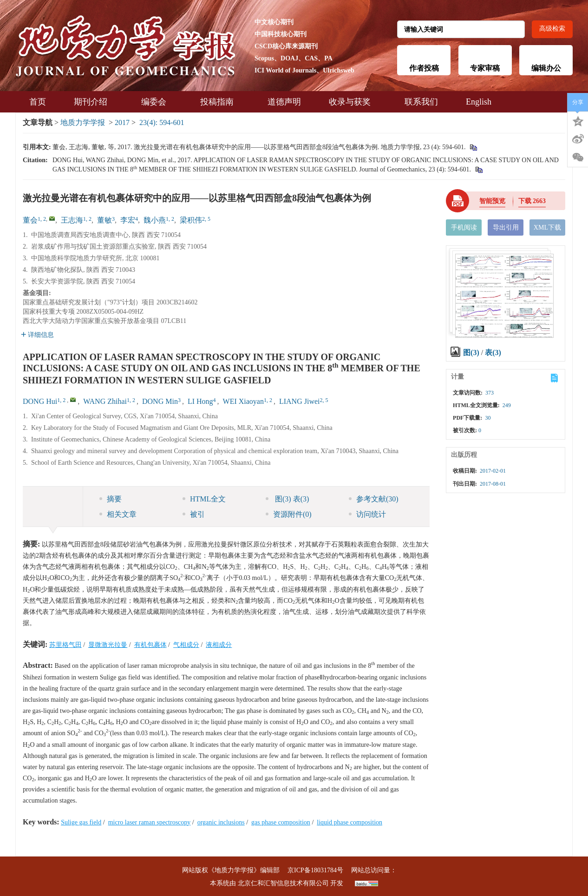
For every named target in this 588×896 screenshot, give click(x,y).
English (479, 102)
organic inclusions (221, 822)
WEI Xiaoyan (243, 401)
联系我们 (421, 102)
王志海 (72, 220)
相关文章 (118, 514)
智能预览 (492, 201)
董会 (30, 220)
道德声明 (284, 102)
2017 (122, 122)
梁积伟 (191, 220)
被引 (194, 514)
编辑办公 (546, 68)
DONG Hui (40, 401)
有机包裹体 (150, 645)
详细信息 (37, 335)
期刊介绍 (94, 102)
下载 (532, 201)
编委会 (157, 102)
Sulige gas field (81, 822)
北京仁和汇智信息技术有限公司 (283, 883)
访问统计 (367, 514)
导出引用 (506, 227)
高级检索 (552, 29)
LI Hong (200, 401)
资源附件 (289, 514)
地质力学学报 (83, 122)
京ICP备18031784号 (315, 870)
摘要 (111, 499)
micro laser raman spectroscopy (150, 822)
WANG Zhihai (105, 401)
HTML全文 (204, 499)
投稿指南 (220, 102)
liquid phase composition (350, 822)
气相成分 (186, 645)
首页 (38, 102)
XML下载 (547, 227)
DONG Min (160, 401)
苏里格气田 (65, 645)
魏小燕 (155, 220)
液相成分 (219, 645)
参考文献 (374, 499)
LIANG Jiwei (300, 401)
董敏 (105, 220)
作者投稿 (424, 68)
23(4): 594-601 (162, 122)
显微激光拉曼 (108, 645)
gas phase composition (281, 822)
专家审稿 (485, 68)
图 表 (287, 499)
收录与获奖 (353, 102)
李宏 (128, 220)
